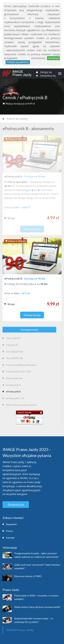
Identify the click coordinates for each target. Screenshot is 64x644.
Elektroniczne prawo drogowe (22, 405)
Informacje (10, 547)
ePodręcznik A (13, 385)
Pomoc (10, 531)
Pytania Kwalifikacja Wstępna (21, 365)
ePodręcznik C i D (15, 398)
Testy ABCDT (13, 338)
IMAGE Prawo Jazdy (20, 630)
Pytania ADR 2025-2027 (19, 371)
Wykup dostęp (32, 315)
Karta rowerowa (14, 378)
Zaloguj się (46, 72)
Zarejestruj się (48, 76)
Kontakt (10, 538)
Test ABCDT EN (14, 352)
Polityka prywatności (18, 62)
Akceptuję (53, 58)
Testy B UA (12, 345)
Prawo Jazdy (11, 590)
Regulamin (11, 524)
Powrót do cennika (15, 119)
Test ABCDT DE (14, 358)
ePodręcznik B (13, 391)
